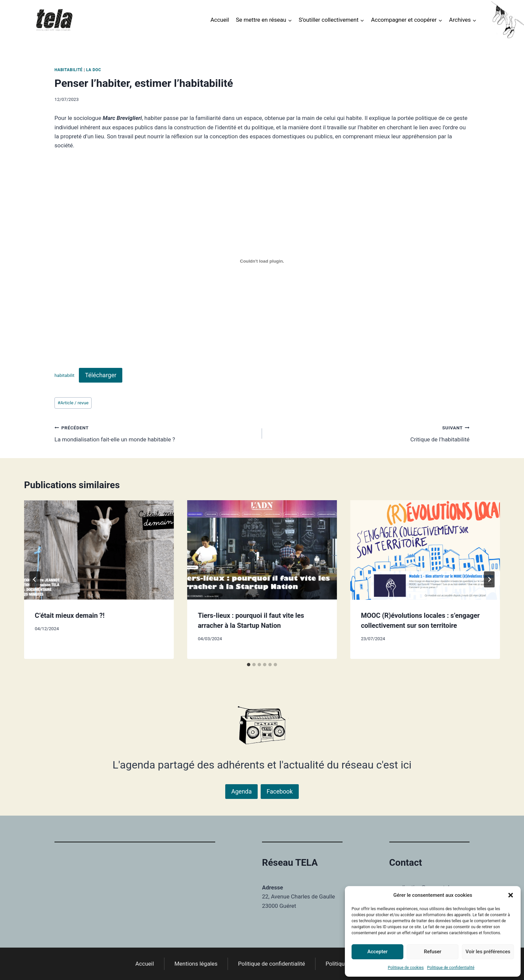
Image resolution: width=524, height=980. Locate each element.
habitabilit (64, 376)
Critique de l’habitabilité (369, 433)
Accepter (377, 952)
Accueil (220, 20)
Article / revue (73, 403)
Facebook (280, 791)
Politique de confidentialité (451, 968)
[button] (511, 895)
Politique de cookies (406, 968)
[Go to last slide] (35, 579)
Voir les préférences (488, 952)
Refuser (432, 952)
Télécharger (101, 375)
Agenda (241, 791)
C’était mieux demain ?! (70, 615)
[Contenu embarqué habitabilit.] (262, 261)
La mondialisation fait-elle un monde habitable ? (155, 433)
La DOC (94, 70)
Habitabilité (69, 70)
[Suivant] (489, 579)
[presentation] (99, 550)
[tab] (249, 665)
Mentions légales (196, 964)
